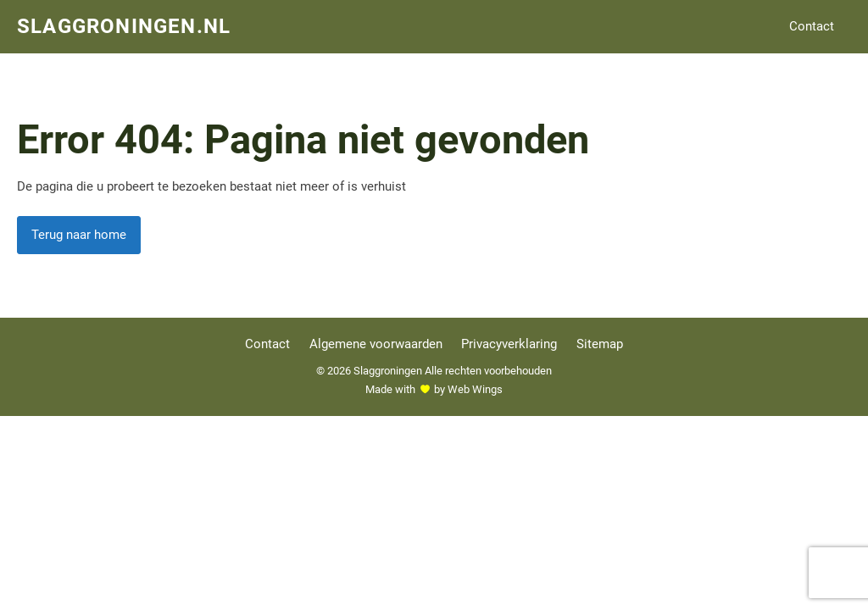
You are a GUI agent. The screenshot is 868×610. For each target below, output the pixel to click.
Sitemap (600, 344)
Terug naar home (79, 235)
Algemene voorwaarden (376, 344)
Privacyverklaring (509, 344)
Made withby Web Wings (434, 389)
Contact (812, 26)
